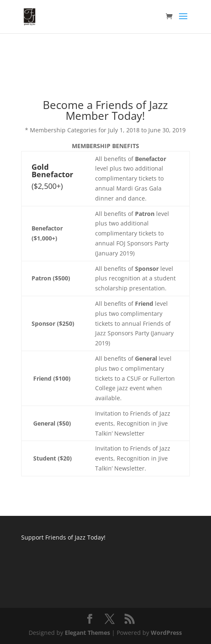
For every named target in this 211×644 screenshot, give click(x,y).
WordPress (166, 633)
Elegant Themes (87, 633)
